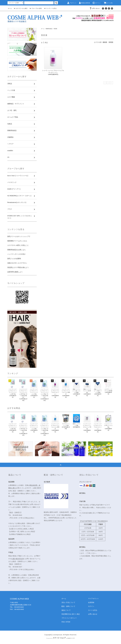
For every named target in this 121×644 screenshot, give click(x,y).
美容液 (55, 29)
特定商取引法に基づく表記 (71, 614)
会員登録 (91, 602)
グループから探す (35, 8)
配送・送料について (68, 606)
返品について (66, 610)
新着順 (111, 42)
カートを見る (93, 610)
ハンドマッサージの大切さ (16, 254)
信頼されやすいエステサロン (17, 263)
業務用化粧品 (49, 29)
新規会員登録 (84, 3)
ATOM (68, 622)
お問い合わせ (94, 8)
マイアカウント (93, 599)
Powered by (60, 638)
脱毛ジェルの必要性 (14, 259)
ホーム (10, 8)
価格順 (105, 42)
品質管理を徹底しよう (15, 272)
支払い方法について (68, 602)
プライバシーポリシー (69, 618)
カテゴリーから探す (20, 8)
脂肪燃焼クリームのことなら (17, 241)
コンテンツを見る (50, 8)
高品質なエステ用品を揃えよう (18, 267)
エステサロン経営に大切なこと (18, 245)
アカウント (72, 3)
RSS (63, 622)
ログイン (96, 3)
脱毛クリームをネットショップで (19, 236)
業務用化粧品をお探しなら (16, 250)
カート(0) (108, 3)
